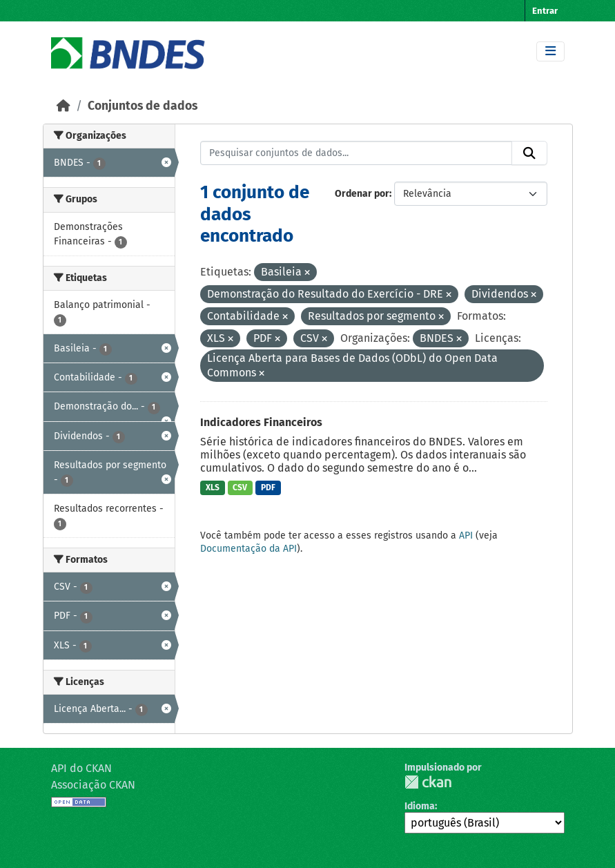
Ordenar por (362, 194)
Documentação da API (248, 549)
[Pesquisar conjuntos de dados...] (356, 153)
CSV (240, 488)
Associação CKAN (93, 785)
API (466, 536)
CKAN (428, 782)
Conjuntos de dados (143, 106)
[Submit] (529, 153)
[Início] (64, 106)
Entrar (545, 11)
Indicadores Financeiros (261, 422)
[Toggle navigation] (550, 51)
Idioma (420, 806)
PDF (268, 488)
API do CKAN (81, 768)
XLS (213, 488)
